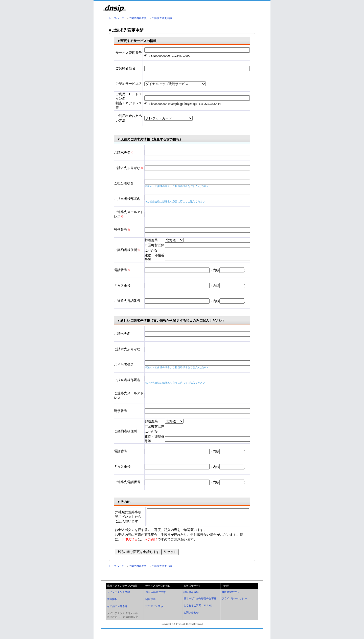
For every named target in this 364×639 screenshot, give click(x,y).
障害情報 (112, 605)
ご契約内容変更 (138, 18)
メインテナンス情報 (119, 598)
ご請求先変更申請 (162, 18)
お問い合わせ (191, 619)
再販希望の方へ (231, 598)
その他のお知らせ (117, 612)
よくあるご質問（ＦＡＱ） (199, 612)
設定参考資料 (191, 598)
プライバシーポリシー (234, 604)
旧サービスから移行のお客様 (200, 604)
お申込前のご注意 (155, 598)
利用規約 (150, 605)
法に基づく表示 (154, 612)
